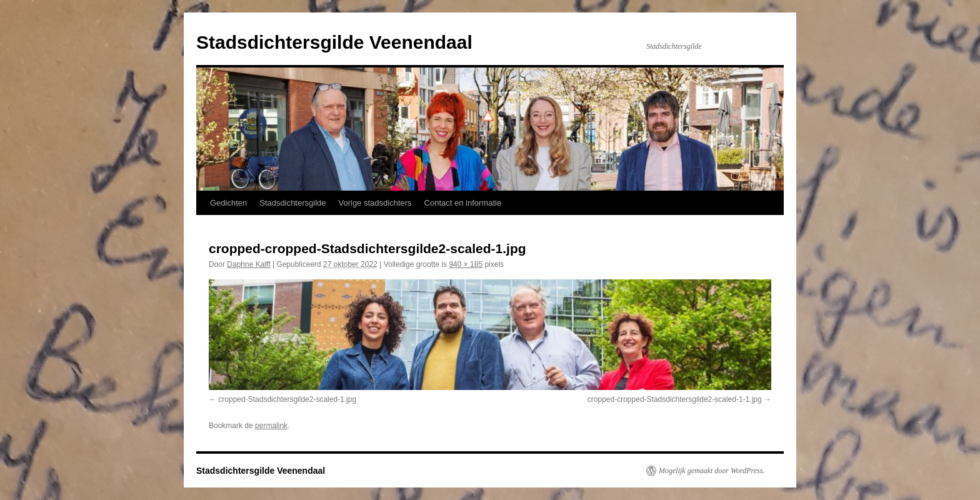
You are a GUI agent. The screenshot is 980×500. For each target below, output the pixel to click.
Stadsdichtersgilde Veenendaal (334, 42)
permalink (271, 426)
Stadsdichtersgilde (292, 203)
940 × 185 (466, 264)
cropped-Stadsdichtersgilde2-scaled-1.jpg (287, 399)
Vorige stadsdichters (375, 203)
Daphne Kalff (248, 264)
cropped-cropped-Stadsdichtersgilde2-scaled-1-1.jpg (675, 399)
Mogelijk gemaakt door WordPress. (712, 471)
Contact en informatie (463, 203)
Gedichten (228, 203)
